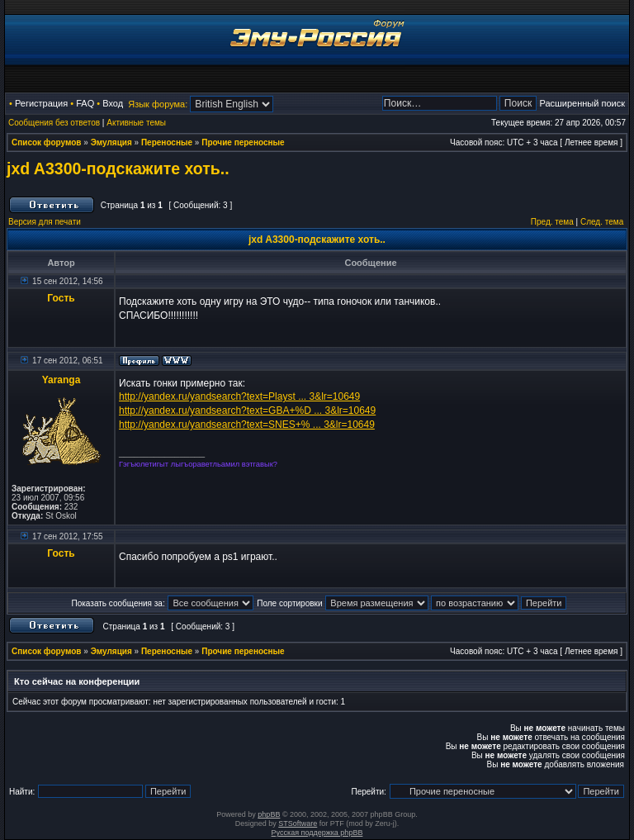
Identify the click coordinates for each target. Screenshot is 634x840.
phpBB (269, 814)
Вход (113, 103)
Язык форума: (158, 104)
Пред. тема (552, 222)
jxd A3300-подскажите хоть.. (118, 168)
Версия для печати (45, 222)
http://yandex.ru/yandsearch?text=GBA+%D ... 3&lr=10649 (247, 411)
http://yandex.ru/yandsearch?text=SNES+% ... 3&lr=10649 (247, 425)
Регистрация (41, 103)
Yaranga (62, 380)
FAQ (85, 103)
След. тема (602, 222)
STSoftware (298, 823)
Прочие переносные (243, 142)
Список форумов (47, 142)
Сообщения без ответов (54, 123)
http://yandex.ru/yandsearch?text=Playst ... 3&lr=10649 (239, 396)
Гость (61, 298)
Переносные (167, 142)
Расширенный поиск (582, 103)
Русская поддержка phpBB (317, 833)
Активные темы (136, 123)
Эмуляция (111, 142)
